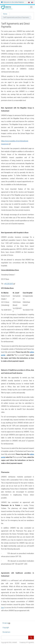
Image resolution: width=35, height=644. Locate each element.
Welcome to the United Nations (14, 2)
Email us (7, 623)
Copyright (6, 628)
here (3, 608)
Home (5, 14)
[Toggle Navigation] (31, 7)
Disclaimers (6, 632)
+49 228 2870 (10, 284)
